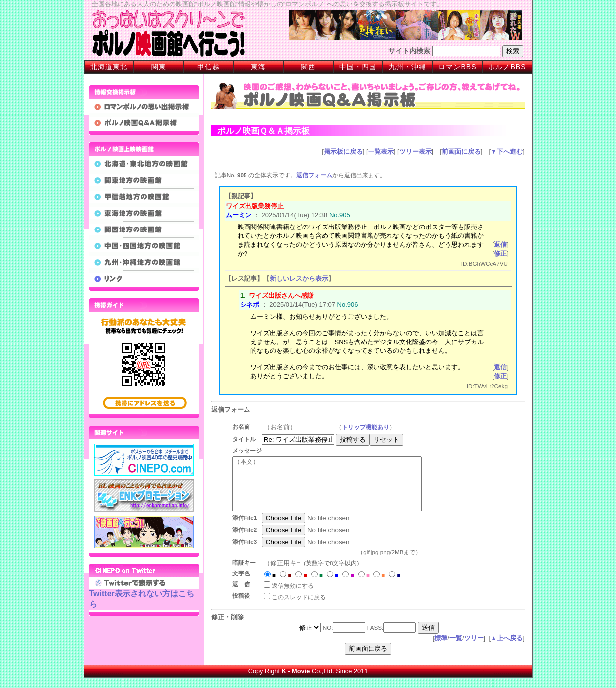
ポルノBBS (507, 67)
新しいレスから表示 (299, 279)
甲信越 (208, 67)
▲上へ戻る (507, 648)
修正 (500, 254)
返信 (500, 245)
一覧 (456, 648)
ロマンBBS (457, 67)
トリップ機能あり (369, 427)
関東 (159, 67)
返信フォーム (314, 175)
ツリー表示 (416, 152)
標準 (441, 648)
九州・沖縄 (408, 67)
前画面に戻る (461, 152)
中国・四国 (358, 67)
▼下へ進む (507, 152)
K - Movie (296, 681)
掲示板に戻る (343, 152)
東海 (258, 67)
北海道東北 (109, 67)
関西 (308, 67)
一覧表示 (381, 152)
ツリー (474, 648)
